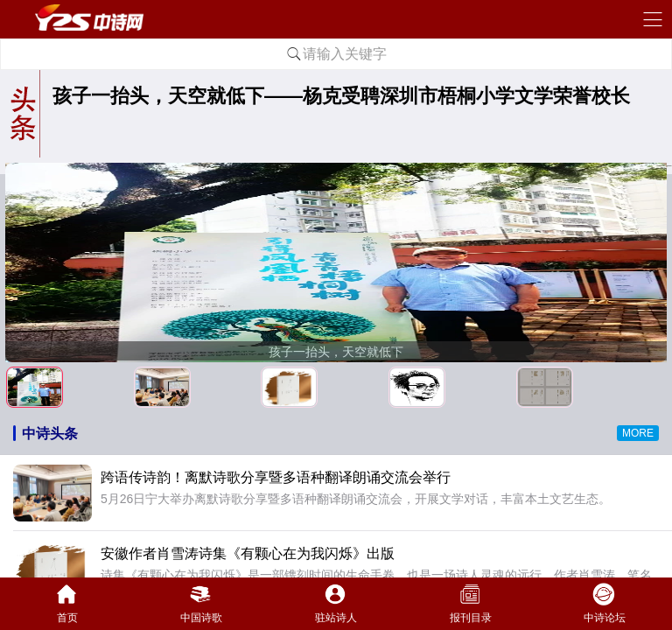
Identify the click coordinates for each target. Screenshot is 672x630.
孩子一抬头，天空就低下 (336, 352)
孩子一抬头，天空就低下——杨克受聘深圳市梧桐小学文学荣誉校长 (341, 96)
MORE (638, 433)
